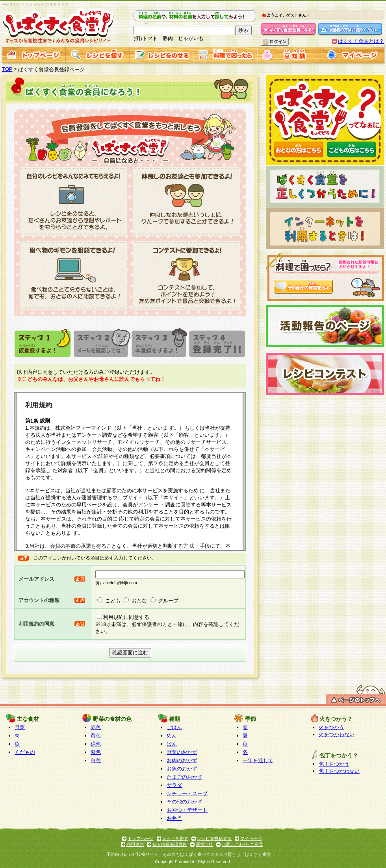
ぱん (172, 744)
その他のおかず (185, 802)
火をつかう (331, 727)
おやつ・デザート (187, 810)
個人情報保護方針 (170, 844)
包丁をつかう (334, 764)
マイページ (251, 838)
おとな (139, 601)
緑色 (96, 744)
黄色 (96, 736)
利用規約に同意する (126, 617)
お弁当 (174, 818)
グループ (168, 601)
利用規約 (135, 844)
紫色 (96, 752)
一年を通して (258, 760)
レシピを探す (175, 838)
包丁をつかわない (339, 771)
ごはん (174, 727)
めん (172, 736)
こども (113, 601)
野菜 (20, 727)
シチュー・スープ (187, 793)
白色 (96, 760)
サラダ (174, 785)
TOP (7, 69)
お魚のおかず (182, 769)
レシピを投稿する (214, 838)
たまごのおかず (185, 777)
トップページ (141, 838)
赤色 (96, 727)
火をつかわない (337, 734)
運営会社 (204, 844)
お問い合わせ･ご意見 (242, 844)
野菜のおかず (182, 752)
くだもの (25, 752)
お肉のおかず (182, 760)
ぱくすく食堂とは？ (361, 41)
